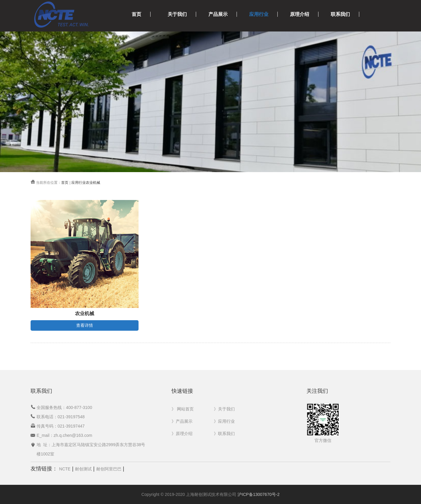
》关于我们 (224, 409)
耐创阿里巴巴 (109, 469)
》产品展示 (182, 421)
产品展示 (218, 14)
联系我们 (340, 14)
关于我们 (177, 14)
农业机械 (93, 183)
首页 (136, 14)
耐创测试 (83, 469)
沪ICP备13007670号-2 (258, 494)
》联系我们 (224, 434)
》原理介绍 (182, 434)
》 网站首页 (183, 409)
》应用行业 (224, 421)
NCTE (65, 469)
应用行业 (259, 14)
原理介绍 (300, 14)
